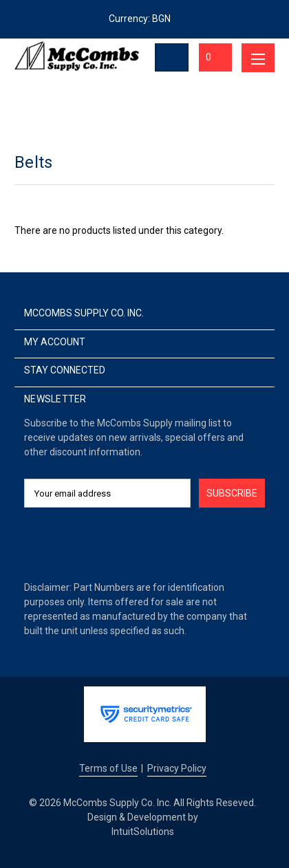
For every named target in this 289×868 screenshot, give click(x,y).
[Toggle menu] (258, 58)
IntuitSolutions (143, 832)
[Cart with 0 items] (215, 58)
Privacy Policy (177, 768)
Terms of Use (108, 768)
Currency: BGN (144, 19)
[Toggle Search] (172, 58)
